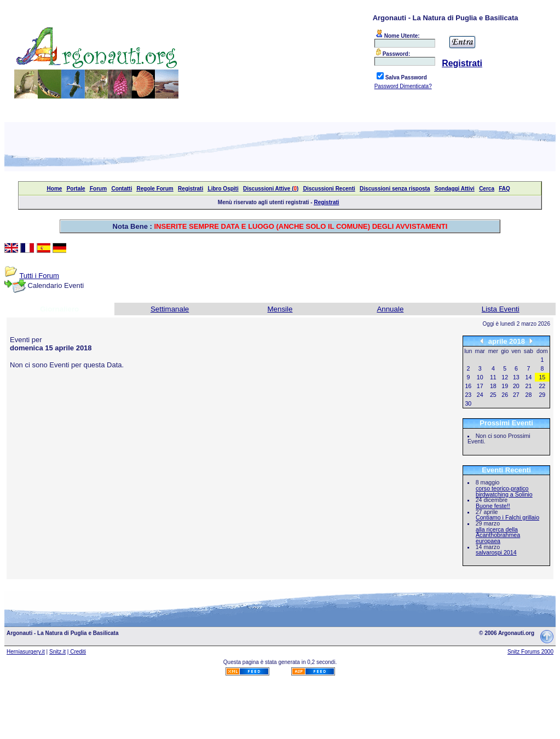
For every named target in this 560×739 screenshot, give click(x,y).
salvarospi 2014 (496, 552)
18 (493, 386)
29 (542, 395)
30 (468, 403)
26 (505, 395)
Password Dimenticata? (403, 86)
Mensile (280, 309)
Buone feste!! (493, 506)
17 (480, 386)
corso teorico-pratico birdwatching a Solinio (504, 491)
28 (529, 395)
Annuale (390, 309)
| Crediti (77, 652)
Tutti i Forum (39, 276)
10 (480, 377)
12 (505, 377)
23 (468, 395)
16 (468, 386)
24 (480, 395)
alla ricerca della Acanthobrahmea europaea (498, 535)
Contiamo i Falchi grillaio (507, 517)
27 (516, 395)
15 (542, 377)
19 (505, 386)
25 (493, 395)
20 (516, 386)
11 (493, 377)
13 (516, 377)
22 (542, 386)
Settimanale (170, 309)
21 (529, 386)
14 (529, 377)
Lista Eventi (501, 309)
